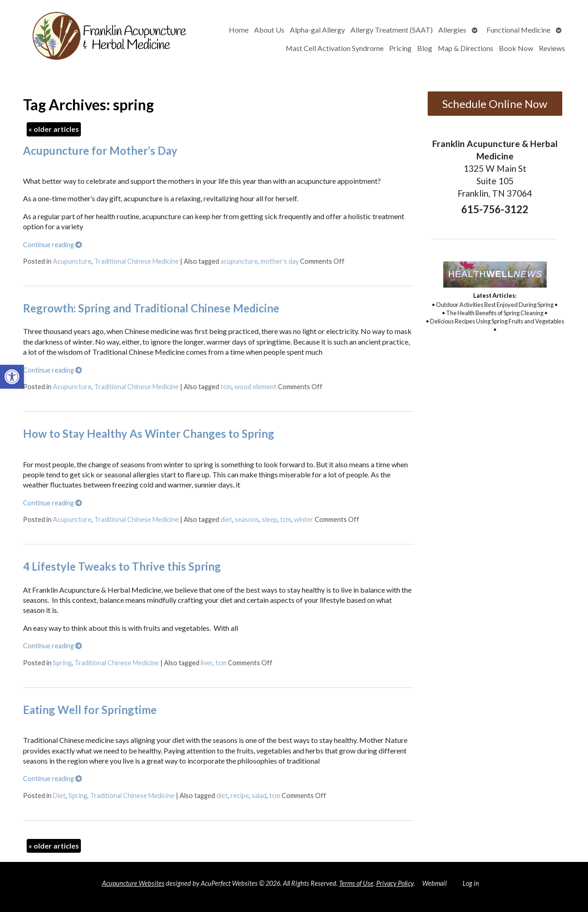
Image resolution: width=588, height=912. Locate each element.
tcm (226, 387)
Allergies (452, 30)
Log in (471, 883)
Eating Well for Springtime (90, 710)
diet (226, 519)
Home (239, 30)
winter (304, 519)
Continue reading (52, 245)
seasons (247, 519)
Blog (425, 48)
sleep (270, 519)
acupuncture (239, 261)
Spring (62, 663)
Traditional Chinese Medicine (136, 261)
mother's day (280, 261)
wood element (255, 387)
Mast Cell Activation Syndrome (335, 48)
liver (207, 663)
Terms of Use (356, 883)
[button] (12, 377)
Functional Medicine (518, 30)
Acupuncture (72, 261)
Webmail (434, 883)
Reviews (552, 48)
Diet (59, 796)
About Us (269, 30)
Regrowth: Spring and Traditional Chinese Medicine (151, 308)
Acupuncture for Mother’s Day (100, 150)
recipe (240, 796)
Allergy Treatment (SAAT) (392, 30)
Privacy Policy (395, 883)
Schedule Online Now (495, 104)
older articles (54, 129)
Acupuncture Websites (133, 883)
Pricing (400, 48)
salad (259, 796)
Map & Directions (466, 48)
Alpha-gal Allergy (317, 30)
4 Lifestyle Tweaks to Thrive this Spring (122, 566)
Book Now (516, 48)
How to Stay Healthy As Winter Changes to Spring (149, 433)
